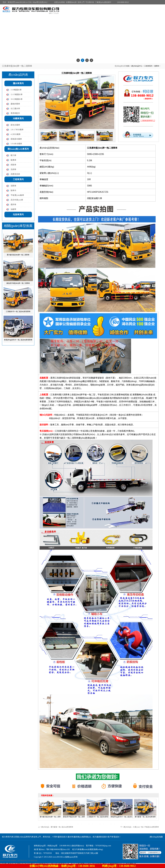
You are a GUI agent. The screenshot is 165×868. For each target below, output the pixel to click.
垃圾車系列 (18, 214)
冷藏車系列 (18, 118)
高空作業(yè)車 (17, 200)
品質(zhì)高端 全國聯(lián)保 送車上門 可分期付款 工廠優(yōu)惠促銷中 (83, 2)
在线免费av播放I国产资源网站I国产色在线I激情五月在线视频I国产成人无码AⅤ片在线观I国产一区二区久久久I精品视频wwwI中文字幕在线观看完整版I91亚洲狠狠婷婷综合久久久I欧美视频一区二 (69, 864)
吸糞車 (13, 160)
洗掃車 (13, 169)
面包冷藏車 (15, 125)
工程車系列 (148, 66)
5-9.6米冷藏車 (16, 144)
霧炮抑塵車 (15, 104)
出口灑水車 (15, 109)
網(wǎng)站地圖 (156, 837)
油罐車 (13, 209)
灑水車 (70, 837)
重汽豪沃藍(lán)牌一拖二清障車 (18, 255)
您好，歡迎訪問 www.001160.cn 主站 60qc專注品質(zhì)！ (26, 2)
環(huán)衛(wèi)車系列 (18, 149)
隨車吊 (13, 190)
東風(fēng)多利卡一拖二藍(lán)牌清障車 (18, 340)
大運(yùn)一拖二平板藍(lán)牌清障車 (146, 827)
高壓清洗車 (15, 174)
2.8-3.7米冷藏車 (17, 130)
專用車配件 (15, 113)
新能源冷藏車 (16, 139)
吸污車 (13, 155)
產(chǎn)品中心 (137, 66)
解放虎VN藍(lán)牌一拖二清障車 (18, 283)
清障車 (157, 66)
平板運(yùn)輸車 (17, 195)
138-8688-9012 (123, 2)
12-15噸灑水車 (17, 94)
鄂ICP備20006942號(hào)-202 (58, 849)
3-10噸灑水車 (16, 90)
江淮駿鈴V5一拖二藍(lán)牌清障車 (18, 312)
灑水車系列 (18, 83)
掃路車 (13, 165)
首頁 (128, 66)
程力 (120, 425)
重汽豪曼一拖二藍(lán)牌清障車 (62, 827)
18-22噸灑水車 (17, 99)
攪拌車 (13, 205)
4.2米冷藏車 (16, 134)
